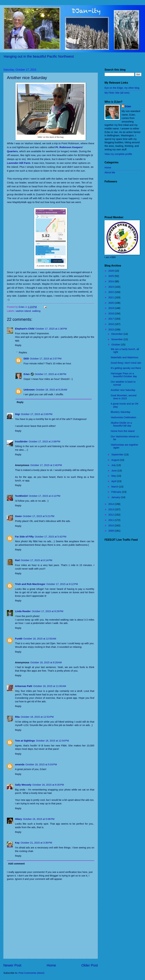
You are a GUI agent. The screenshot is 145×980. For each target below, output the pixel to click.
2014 (112, 504)
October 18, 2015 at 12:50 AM (40, 639)
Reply (18, 345)
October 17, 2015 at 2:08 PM (44, 442)
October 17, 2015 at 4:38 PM (50, 374)
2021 (112, 297)
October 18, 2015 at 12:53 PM (37, 717)
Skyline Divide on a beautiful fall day (121, 424)
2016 (112, 324)
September (118, 455)
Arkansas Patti (24, 686)
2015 (112, 330)
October (116, 345)
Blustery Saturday (121, 412)
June (114, 471)
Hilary (18, 819)
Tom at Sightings (25, 741)
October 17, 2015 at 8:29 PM (47, 611)
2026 (112, 271)
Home (51, 965)
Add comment (16, 864)
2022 (112, 292)
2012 (112, 515)
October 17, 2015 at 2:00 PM (37, 414)
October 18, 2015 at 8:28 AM (46, 662)
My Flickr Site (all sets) (117, 93)
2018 (112, 313)
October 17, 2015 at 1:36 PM (51, 329)
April (114, 481)
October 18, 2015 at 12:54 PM (52, 741)
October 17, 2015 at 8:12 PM (62, 584)
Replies (23, 353)
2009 (112, 531)
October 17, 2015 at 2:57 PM (46, 359)
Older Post (90, 965)
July (114, 465)
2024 (112, 281)
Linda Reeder (23, 611)
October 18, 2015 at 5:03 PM (41, 764)
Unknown (29, 390)
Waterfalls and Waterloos (125, 357)
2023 (112, 287)
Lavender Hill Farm (19, 163)
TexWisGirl (21, 496)
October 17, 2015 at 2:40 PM (46, 465)
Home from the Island (123, 431)
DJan (27, 374)
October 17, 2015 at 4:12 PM (45, 496)
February (117, 492)
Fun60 (19, 639)
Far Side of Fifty (24, 537)
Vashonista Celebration (124, 417)
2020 (112, 303)
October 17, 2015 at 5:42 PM (50, 537)
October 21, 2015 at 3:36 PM (36, 843)
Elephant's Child (25, 329)
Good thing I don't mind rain (126, 363)
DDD (26, 359)
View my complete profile (118, 154)
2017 (112, 319)
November (117, 339)
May (114, 476)
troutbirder (21, 442)
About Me (110, 172)
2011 (112, 520)
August (115, 460)
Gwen (18, 516)
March (115, 487)
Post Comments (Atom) (31, 973)
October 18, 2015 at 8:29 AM (51, 390)
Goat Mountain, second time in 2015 (124, 397)
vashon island (23, 311)
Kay (17, 843)
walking (36, 311)
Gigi (17, 414)
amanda (20, 764)
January (116, 497)
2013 (112, 509)
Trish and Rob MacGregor (30, 584)
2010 (112, 525)
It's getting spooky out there (126, 368)
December (117, 334)
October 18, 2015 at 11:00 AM (50, 686)
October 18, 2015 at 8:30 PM (48, 785)
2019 (112, 308)
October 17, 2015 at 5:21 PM (39, 516)
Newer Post (12, 965)
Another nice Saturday (123, 390)
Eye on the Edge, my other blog (122, 88)
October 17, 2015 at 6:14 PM (37, 560)
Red (17, 560)
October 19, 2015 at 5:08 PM (39, 819)
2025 (112, 276)
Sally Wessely (23, 785)
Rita (17, 717)
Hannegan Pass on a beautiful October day (124, 375)
